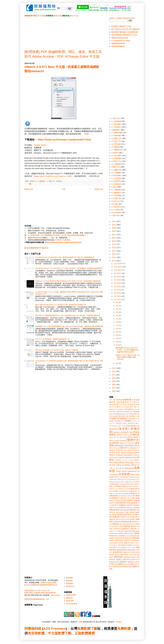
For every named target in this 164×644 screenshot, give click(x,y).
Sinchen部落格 (72, 604)
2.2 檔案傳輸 (116, 136)
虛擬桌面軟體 (120, 538)
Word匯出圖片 (134, 423)
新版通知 (69, 581)
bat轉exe (136, 460)
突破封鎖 (127, 526)
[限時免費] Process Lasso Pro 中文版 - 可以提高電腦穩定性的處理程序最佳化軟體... (127, 350)
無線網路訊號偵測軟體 (124, 515)
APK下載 (112, 400)
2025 (114, 225)
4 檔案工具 (116, 167)
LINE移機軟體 (129, 409)
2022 (114, 235)
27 (117, 306)
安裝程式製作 (124, 491)
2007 (114, 388)
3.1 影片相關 (116, 156)
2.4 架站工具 (116, 141)
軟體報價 (69, 584)
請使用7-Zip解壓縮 (63, 240)
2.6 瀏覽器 (115, 147)
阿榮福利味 (33, 629)
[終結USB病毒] (121, 440)
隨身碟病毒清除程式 (129, 557)
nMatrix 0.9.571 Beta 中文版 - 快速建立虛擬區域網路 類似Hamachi (127, 357)
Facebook (29, 585)
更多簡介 (53, 585)
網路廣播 (121, 531)
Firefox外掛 (132, 405)
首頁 (64, 189)
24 (117, 309)
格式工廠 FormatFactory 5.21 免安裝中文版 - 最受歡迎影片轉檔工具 (61, 305)
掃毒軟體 (137, 501)
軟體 (41, 633)
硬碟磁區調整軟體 (118, 46)
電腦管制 (123, 562)
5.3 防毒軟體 (116, 184)
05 (117, 338)
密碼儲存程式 (133, 491)
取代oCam (117, 482)
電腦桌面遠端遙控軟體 (120, 38)
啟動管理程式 (126, 484)
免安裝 (33, 633)
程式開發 (120, 526)
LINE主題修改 (119, 409)
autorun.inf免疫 (128, 460)
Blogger (119, 622)
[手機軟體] (135, 435)
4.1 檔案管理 (116, 170)
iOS (111, 463)
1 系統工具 (116, 118)
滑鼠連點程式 (120, 512)
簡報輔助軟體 (117, 529)
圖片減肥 (135, 484)
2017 (114, 251)
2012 (114, 372)
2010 (114, 378)
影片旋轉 (121, 496)
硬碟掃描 (135, 522)
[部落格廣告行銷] (131, 446)
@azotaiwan (55, 595)
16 (117, 329)
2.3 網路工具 (51, 181)
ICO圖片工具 (119, 407)
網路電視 (114, 533)
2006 (114, 391)
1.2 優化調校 (116, 124)
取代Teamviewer (130, 479)
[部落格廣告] (119, 446)
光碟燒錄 (133, 465)
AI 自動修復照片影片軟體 (121, 41)
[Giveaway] (131, 426)
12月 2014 (118, 264)
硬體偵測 (116, 524)
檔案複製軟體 (124, 510)
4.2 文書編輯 (116, 173)
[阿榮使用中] (124, 448)
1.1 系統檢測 (116, 121)
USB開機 (127, 421)
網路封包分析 (113, 531)
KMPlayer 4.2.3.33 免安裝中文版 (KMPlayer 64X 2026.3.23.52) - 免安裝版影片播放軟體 (68, 281)
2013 (114, 368)
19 (117, 322)
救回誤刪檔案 (132, 503)
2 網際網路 (42, 181)
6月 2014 (117, 283)
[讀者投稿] (131, 443)
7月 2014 (117, 280)
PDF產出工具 (134, 416)
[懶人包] (127, 435)
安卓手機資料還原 (120, 489)
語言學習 (120, 543)
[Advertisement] (64, 32)
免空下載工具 (120, 468)
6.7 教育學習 (116, 207)
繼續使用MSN (129, 533)
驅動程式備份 (128, 567)
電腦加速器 (126, 559)
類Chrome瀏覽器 (117, 564)
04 (117, 342)
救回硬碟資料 (121, 503)
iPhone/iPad (119, 463)
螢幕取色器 (129, 538)
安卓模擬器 (115, 491)
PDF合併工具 (123, 416)
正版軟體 (81, 633)
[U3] (138, 426)
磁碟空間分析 (130, 524)
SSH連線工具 (119, 421)
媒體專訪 (37, 585)
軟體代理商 (29, 593)
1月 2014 (117, 300)
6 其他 (114, 187)
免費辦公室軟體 (121, 471)
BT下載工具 (135, 402)
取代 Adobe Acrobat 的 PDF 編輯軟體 (125, 29)
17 (117, 325)
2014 (114, 261)
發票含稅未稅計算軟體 (122, 519)
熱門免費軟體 (114, 517)
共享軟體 (124, 474)
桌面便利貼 (136, 505)
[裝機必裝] (123, 443)
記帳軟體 (127, 540)
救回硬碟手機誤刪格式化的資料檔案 (125, 32)
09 (117, 332)
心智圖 (132, 498)
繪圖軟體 (121, 533)
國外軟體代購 (51, 593)
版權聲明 (45, 585)
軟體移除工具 (116, 547)
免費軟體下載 (87, 629)
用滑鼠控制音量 (132, 517)
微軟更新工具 (125, 498)
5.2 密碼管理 (116, 181)
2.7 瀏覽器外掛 (117, 150)
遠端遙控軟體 (122, 550)
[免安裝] (123, 429)
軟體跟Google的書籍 (49, 583)
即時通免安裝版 (133, 477)
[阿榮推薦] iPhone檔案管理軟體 (126, 450)
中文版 (53, 633)
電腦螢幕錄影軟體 (118, 43)
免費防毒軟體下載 (133, 471)
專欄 (125, 494)
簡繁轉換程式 (126, 529)
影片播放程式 (132, 493)
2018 (114, 248)
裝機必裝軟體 (119, 540)
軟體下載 (65, 633)
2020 (114, 241)
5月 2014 (117, 287)
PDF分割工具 (134, 414)
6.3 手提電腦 (116, 195)
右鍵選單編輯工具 (115, 484)
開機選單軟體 (135, 552)
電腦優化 (119, 559)
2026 (114, 221)
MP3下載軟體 (117, 412)
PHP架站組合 (131, 419)
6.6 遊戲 (115, 204)
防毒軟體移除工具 (125, 555)
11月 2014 (118, 267)
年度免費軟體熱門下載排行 (36, 248)
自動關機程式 (122, 536)
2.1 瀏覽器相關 (117, 133)
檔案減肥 (136, 508)
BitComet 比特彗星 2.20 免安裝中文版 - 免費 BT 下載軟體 (57, 350)
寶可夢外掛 (119, 494)
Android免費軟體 (124, 400)
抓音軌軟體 (124, 501)
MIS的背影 (70, 601)
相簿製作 (133, 519)
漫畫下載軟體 (130, 512)
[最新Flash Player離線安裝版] (118, 437)
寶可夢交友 (70, 586)
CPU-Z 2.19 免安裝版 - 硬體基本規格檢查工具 (52, 339)
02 (117, 363)
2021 (114, 238)
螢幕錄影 (136, 538)
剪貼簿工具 (118, 477)
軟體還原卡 (124, 547)
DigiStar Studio (40, 145)
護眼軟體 (127, 543)
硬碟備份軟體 (126, 522)
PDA (127, 414)
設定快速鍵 (113, 543)
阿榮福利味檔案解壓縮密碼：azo (37, 599)
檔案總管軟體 (114, 510)
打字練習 (117, 501)
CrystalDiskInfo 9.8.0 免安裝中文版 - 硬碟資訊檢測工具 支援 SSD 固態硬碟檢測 (65, 257)
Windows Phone (121, 423)
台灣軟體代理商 (39, 593)
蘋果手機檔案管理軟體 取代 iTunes (124, 35)
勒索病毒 (125, 477)
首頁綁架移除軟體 (117, 567)
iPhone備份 (129, 463)
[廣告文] (120, 435)
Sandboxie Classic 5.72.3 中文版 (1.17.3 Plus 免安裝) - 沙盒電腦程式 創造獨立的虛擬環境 (69, 268)
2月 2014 (117, 296)
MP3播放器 (126, 412)
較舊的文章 (99, 189)
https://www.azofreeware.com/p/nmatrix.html (64, 140)
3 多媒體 (115, 153)
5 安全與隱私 (116, 176)
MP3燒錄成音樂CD (119, 414)
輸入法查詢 (132, 548)
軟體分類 (58, 16)
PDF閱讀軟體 (121, 419)
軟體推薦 (69, 578)
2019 (114, 244)
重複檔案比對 (118, 552)
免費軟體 (59, 181)
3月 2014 (117, 293)
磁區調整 (122, 524)
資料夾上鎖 (134, 543)
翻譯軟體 (114, 536)
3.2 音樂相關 (116, 158)
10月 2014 (118, 270)
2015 (114, 257)
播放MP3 (112, 503)
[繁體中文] (34, 181)
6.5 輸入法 (115, 201)
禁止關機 (114, 526)
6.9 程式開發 (116, 213)
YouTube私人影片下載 (117, 426)
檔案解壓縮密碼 (37, 238)
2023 (114, 231)
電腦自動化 (131, 562)
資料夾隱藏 (122, 545)
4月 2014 (117, 290)
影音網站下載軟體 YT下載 (121, 26)
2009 (114, 381)
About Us (74, 16)
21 (117, 319)
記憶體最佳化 (135, 540)
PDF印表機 (113, 416)
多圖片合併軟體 (133, 486)
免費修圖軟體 (129, 468)
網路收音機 (128, 531)
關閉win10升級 (114, 555)
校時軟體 (129, 505)
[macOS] (113, 429)
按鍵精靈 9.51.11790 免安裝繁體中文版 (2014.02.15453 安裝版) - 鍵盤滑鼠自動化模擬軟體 (69, 326)
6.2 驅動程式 (116, 193)
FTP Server (123, 405)
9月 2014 (117, 273)
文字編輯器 (121, 505)
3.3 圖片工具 (116, 161)
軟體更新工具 (130, 545)
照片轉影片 (136, 515)
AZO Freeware (55, 629)
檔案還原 (133, 510)
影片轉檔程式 (114, 498)
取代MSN (121, 479)
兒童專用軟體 (114, 475)
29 (117, 302)
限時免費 (118, 557)
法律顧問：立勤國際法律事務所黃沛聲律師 (122, 18)
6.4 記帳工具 (116, 198)
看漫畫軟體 (117, 522)
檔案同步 (123, 508)
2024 (114, 228)
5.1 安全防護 (116, 178)
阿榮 (87, 134)
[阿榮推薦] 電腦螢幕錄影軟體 (127, 458)
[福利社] (112, 440)
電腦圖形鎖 (134, 559)
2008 (114, 385)
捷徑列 (131, 500)
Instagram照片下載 (130, 407)
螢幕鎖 (111, 540)
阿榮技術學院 (71, 595)
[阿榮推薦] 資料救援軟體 (124, 455)
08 (117, 335)
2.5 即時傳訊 (116, 144)
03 (117, 345)
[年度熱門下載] (127, 432)
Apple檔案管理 (123, 402)
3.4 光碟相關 (116, 164)
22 (117, 315)
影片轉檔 (136, 496)
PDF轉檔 (113, 419)
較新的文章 (29, 189)
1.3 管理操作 (116, 127)
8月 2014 (117, 277)
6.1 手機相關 (116, 190)
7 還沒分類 (116, 215)
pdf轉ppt (119, 465)
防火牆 (134, 555)
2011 (114, 375)
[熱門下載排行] (134, 437)
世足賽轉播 (126, 465)
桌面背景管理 (114, 508)
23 (117, 312)
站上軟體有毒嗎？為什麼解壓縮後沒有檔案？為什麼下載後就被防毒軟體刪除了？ (58, 235)
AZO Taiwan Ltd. (44, 590)
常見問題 (41, 16)
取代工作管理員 (134, 482)
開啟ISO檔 (127, 552)
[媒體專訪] (117, 432)
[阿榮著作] (119, 460)
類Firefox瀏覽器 (129, 564)
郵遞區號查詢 (132, 550)
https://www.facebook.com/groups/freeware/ (63, 242)
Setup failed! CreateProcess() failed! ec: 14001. (53, 176)
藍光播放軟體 (132, 536)
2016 (114, 254)
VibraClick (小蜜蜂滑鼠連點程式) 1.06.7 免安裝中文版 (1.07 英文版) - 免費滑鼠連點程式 (68, 315)
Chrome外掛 (114, 404)
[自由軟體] (114, 443)
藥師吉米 (69, 598)
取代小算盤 (125, 482)
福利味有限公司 (30, 590)
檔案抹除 (130, 508)
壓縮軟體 (125, 486)
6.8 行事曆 (115, 210)
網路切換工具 (135, 529)
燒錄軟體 (123, 517)
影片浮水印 (128, 496)
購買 (91, 633)
